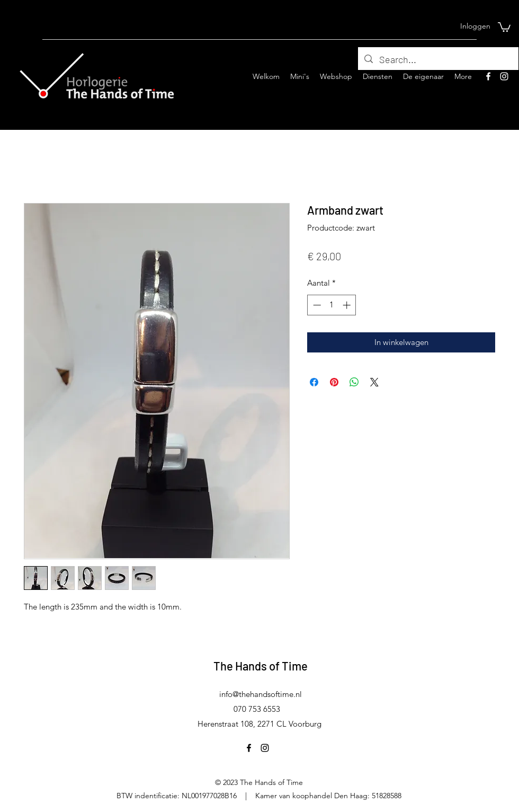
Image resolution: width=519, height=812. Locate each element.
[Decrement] (316, 305)
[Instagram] (504, 76)
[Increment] (348, 305)
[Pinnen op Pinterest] (334, 382)
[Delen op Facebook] (314, 382)
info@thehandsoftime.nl (261, 694)
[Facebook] (488, 76)
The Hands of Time (261, 666)
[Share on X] (374, 382)
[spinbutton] (332, 305)
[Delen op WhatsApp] (354, 382)
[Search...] (438, 60)
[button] (504, 27)
